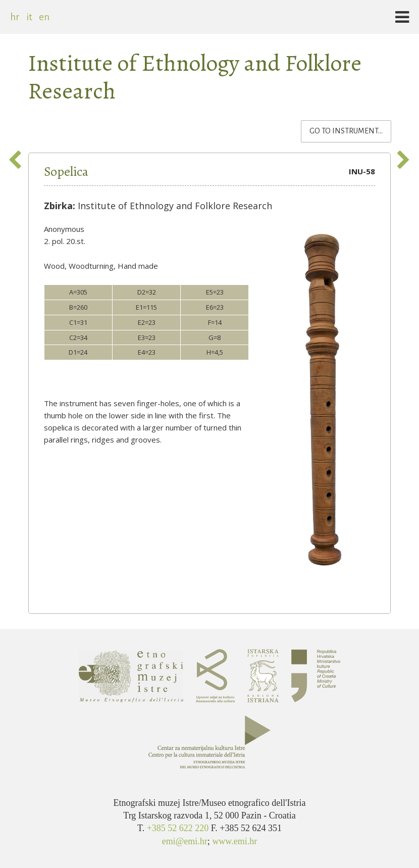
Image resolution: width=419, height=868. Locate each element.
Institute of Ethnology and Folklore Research (195, 77)
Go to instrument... (350, 130)
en (44, 17)
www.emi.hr (234, 841)
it (29, 17)
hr (15, 17)
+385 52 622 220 (179, 828)
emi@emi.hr (185, 841)
